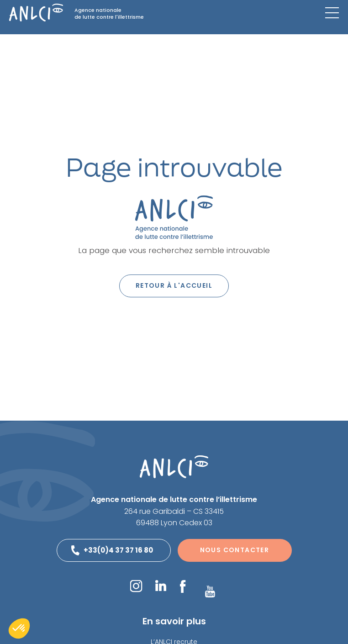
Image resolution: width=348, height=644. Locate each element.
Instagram (136, 586)
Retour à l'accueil (174, 285)
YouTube (210, 591)
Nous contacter (235, 550)
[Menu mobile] (332, 13)
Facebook (182, 586)
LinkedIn (161, 586)
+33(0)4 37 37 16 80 (118, 550)
